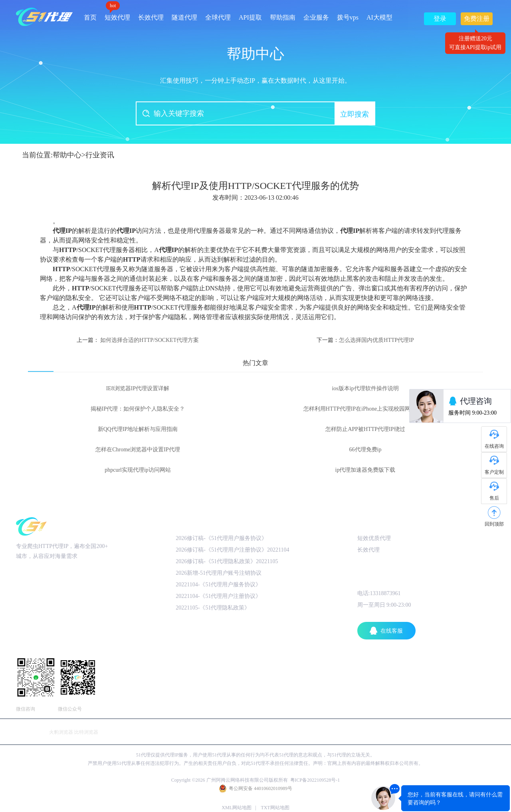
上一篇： (138, 340)
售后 (494, 498)
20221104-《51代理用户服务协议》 (218, 585)
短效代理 (117, 15)
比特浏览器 (86, 732)
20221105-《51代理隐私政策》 (213, 608)
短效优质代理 (374, 538)
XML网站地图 (237, 808)
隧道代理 (184, 17)
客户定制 (494, 472)
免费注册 (477, 20)
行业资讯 (100, 155)
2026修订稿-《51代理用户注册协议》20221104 (232, 550)
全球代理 (218, 17)
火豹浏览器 (61, 732)
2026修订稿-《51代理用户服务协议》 (221, 538)
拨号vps (348, 17)
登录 (440, 19)
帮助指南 (283, 17)
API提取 (250, 17)
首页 (90, 17)
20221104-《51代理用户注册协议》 (218, 596)
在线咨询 (494, 446)
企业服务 (316, 17)
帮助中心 (67, 155)
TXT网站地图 (275, 808)
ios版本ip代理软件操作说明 (365, 388)
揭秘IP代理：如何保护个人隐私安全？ (138, 409)
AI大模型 (379, 17)
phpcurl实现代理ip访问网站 (138, 470)
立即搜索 (355, 114)
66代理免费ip (365, 450)
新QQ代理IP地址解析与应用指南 (138, 429)
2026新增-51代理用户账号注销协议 (219, 573)
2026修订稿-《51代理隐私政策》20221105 (227, 561)
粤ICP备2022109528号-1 (315, 780)
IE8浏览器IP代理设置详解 (138, 388)
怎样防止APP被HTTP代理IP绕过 (365, 429)
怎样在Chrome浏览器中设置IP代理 (138, 450)
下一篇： (365, 340)
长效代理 (151, 17)
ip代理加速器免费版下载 (365, 470)
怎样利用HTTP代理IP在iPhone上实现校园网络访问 (365, 409)
